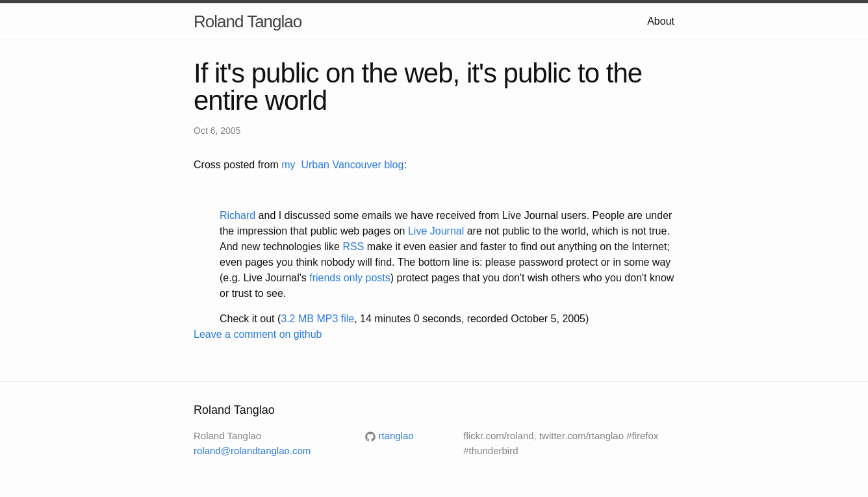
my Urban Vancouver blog (342, 165)
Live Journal (436, 231)
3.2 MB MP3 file (317, 319)
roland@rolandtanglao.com (252, 451)
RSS (353, 247)
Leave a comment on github (258, 334)
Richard (237, 215)
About (661, 21)
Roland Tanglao (248, 21)
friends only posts (350, 278)
